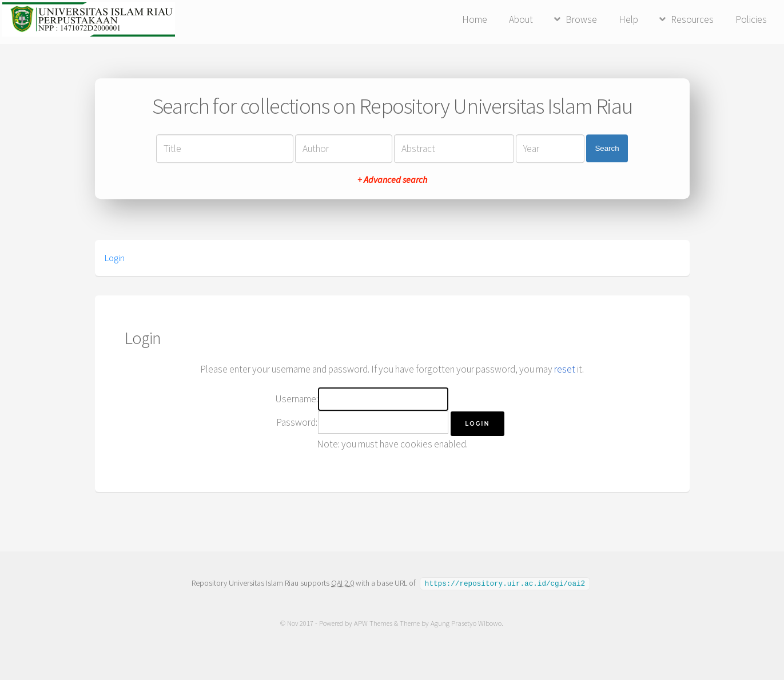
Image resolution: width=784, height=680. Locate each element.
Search (607, 148)
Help (628, 19)
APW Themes (374, 623)
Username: (297, 399)
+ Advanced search (392, 179)
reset (565, 369)
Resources (692, 19)
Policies (751, 19)
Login (115, 258)
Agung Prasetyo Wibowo (467, 623)
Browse (581, 19)
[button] (477, 424)
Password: (297, 422)
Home (475, 19)
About (521, 19)
